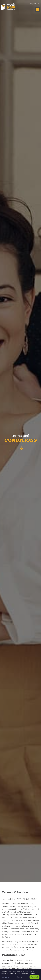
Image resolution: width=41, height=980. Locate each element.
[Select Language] (34, 3)
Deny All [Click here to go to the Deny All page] (20, 977)
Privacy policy (6, 977)
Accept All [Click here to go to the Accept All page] (34, 977)
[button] (37, 9)
